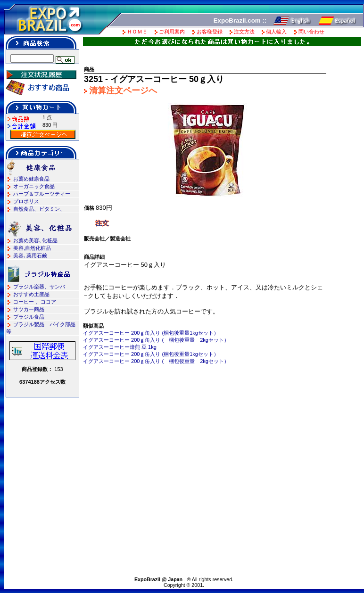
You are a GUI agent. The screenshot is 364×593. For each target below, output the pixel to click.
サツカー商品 (29, 309)
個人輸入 (276, 32)
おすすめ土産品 (31, 294)
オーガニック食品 (34, 186)
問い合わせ (311, 32)
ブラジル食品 (29, 317)
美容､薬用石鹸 (30, 255)
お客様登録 (210, 32)
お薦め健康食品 (31, 179)
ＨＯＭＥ (137, 32)
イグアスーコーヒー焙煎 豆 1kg (120, 347)
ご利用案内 (172, 32)
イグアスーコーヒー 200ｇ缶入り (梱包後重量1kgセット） (151, 333)
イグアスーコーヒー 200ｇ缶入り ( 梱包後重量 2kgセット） (156, 340)
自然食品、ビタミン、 (39, 209)
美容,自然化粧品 (32, 248)
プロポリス (26, 201)
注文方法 (244, 32)
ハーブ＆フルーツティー (42, 194)
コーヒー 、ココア (35, 302)
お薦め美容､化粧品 (35, 240)
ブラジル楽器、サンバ (39, 287)
